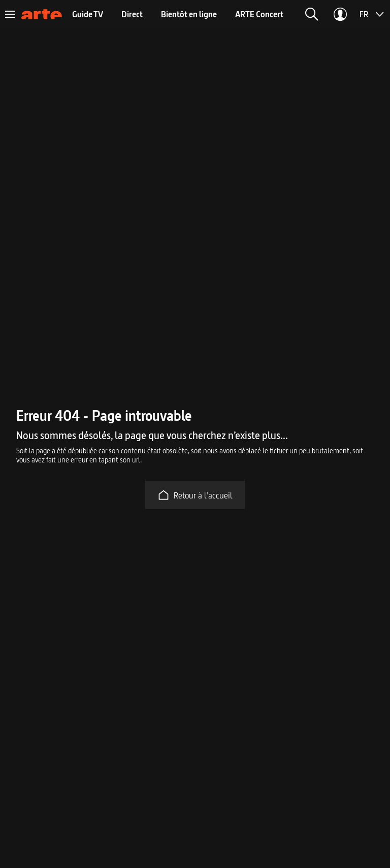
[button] (312, 14)
